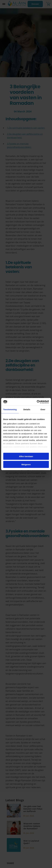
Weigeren (26, 464)
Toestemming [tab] (10, 409)
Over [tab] (43, 409)
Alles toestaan (26, 456)
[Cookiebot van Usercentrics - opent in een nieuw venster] (37, 402)
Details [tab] (27, 409)
